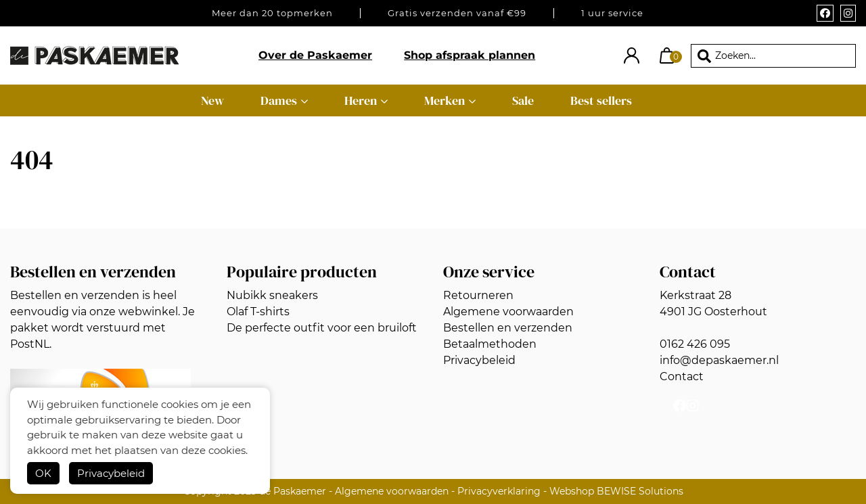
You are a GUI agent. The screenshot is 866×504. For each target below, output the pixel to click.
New (212, 100)
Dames (279, 100)
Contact (682, 376)
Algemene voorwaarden (508, 312)
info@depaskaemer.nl (719, 360)
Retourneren (478, 295)
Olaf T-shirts (258, 312)
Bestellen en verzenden (508, 328)
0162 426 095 (695, 344)
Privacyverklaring (499, 491)
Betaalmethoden (490, 344)
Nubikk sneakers (272, 295)
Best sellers (601, 100)
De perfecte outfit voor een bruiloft (322, 328)
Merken (445, 100)
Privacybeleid (111, 473)
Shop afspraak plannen (470, 55)
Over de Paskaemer (315, 55)
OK (43, 473)
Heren (361, 100)
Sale (523, 100)
